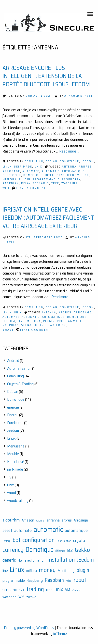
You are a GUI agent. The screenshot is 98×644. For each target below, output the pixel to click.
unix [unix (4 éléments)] (59, 589)
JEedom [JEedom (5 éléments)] (85, 560)
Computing (34, 161)
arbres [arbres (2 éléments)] (67, 520)
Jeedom (88, 161)
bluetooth (12, 175)
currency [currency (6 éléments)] (13, 550)
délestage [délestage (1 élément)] (60, 551)
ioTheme (60, 634)
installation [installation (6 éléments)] (61, 560)
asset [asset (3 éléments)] (7, 530)
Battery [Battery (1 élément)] (7, 541)
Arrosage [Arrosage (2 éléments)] (81, 520)
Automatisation (19, 368)
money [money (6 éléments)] (47, 570)
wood (12, 493)
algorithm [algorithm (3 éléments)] (11, 520)
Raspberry (71, 179)
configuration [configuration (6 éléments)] (39, 540)
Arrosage (11, 171)
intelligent (55, 175)
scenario (41, 183)
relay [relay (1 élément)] (69, 581)
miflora (10, 179)
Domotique (69, 161)
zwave (8, 330)
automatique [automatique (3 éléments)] (76, 530)
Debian (51, 161)
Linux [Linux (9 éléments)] (17, 570)
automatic (51, 171)
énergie (13, 407)
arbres (85, 167)
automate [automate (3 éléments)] (23, 530)
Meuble (13, 454)
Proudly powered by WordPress (29, 628)
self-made (23, 167)
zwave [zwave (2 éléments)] (31, 597)
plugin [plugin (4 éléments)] (83, 570)
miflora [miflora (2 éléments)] (32, 571)
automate (31, 171)
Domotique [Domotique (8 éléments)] (40, 550)
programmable (46, 179)
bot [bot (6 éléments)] (16, 540)
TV (9, 477)
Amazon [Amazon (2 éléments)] (28, 520)
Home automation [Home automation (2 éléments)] (32, 560)
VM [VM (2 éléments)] (68, 590)
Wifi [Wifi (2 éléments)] (21, 597)
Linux (7, 167)
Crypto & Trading (20, 384)
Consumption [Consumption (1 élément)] (64, 541)
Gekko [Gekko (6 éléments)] (82, 550)
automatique (73, 171)
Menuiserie (16, 446)
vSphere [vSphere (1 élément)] (76, 590)
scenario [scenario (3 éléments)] (10, 590)
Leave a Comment (31, 188)
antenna (69, 167)
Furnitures (15, 423)
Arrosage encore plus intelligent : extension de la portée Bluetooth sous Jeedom (46, 76)
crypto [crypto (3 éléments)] (79, 540)
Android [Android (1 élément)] (40, 521)
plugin (25, 179)
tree (55, 183)
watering (70, 183)
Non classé (16, 462)
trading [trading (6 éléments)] (35, 589)
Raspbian (11, 183)
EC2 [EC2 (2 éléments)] (70, 551)
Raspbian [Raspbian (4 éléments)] (54, 580)
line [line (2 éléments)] (5, 571)
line (85, 175)
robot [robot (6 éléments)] (80, 580)
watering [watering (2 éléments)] (9, 597)
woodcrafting (18, 500)
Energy (13, 415)
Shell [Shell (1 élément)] (22, 590)
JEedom (73, 175)
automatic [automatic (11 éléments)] (48, 529)
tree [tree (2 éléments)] (49, 590)
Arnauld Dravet (78, 96)
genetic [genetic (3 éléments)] (9, 560)
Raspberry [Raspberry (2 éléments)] (35, 581)
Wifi (6, 188)
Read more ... (69, 151)
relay (26, 183)
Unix (38, 167)
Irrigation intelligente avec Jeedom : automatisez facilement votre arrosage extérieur (48, 218)
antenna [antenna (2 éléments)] (53, 520)
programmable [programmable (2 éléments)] (14, 581)
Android (13, 360)
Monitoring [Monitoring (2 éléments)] (66, 571)
